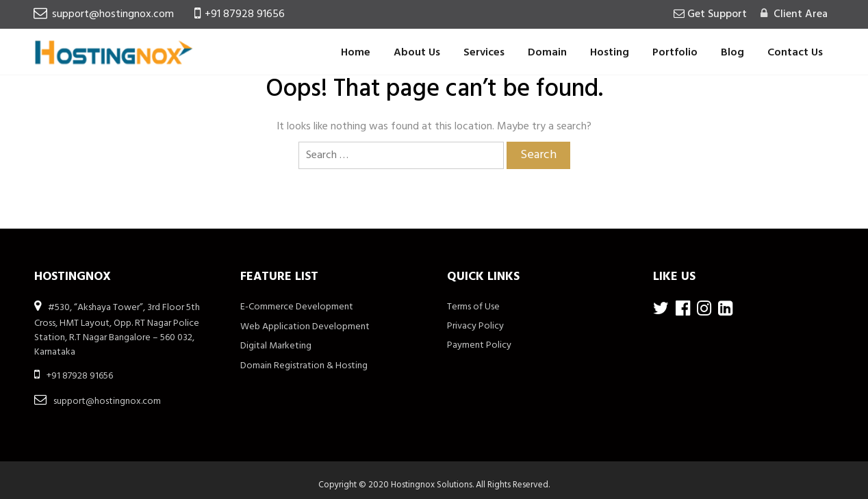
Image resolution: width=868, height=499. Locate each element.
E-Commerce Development (297, 307)
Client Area (799, 14)
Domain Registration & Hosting (304, 366)
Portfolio (675, 53)
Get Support (716, 14)
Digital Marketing (276, 346)
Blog (732, 53)
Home (356, 53)
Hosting (610, 53)
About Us (417, 53)
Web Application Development (305, 327)
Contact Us (795, 53)
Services (484, 53)
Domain (547, 53)
